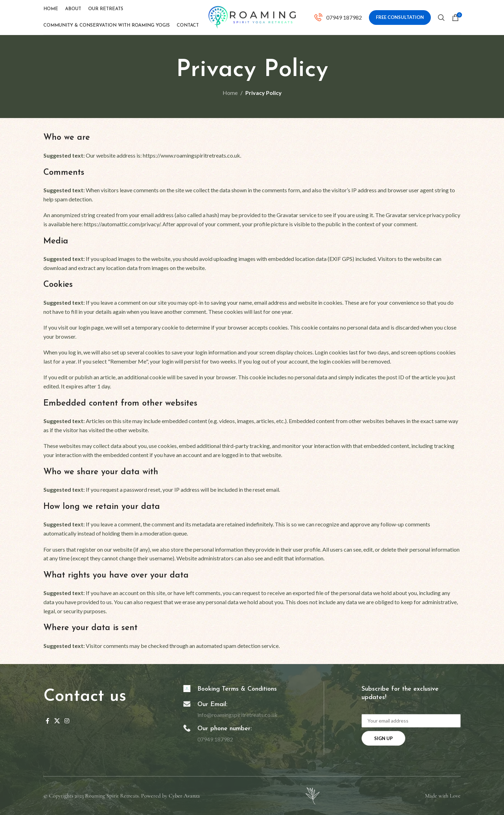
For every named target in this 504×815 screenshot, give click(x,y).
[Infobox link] (338, 18)
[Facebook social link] (48, 721)
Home (230, 93)
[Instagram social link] (67, 721)
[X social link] (57, 721)
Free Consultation (400, 17)
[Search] (441, 18)
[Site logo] (252, 17)
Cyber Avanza (184, 796)
